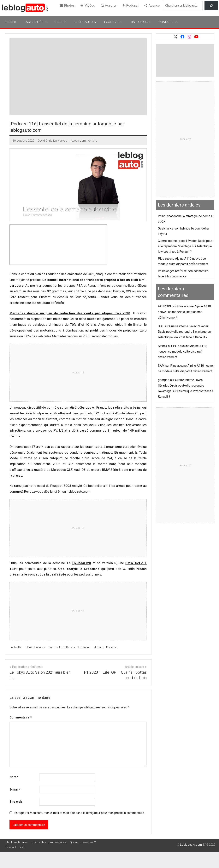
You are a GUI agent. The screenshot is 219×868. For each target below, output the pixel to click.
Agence (154, 5)
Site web (16, 802)
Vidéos (90, 5)
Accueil (11, 22)
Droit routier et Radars (65, 647)
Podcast (132, 5)
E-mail (15, 789)
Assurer (111, 5)
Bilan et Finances (37, 647)
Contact (11, 848)
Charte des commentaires (49, 842)
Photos (69, 5)
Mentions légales (17, 842)
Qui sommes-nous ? (83, 842)
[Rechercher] (211, 6)
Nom (14, 777)
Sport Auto (86, 22)
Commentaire (21, 717)
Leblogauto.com (191, 845)
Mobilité (105, 647)
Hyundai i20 (82, 563)
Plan (22, 848)
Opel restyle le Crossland (79, 569)
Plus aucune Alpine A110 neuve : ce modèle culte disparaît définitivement (184, 312)
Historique (141, 22)
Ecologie (113, 22)
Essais (60, 22)
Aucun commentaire (84, 141)
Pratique (168, 22)
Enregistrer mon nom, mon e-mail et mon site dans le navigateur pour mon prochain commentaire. (80, 813)
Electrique (90, 647)
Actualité (17, 647)
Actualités (37, 22)
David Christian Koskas (52, 141)
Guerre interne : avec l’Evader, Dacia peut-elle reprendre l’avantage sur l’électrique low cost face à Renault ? (186, 246)
